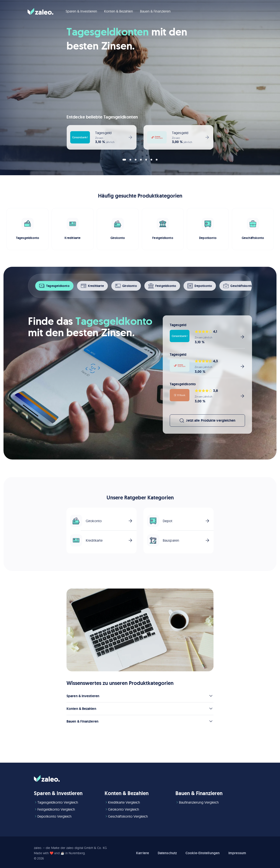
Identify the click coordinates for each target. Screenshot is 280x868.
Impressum (237, 853)
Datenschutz (167, 853)
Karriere (143, 853)
